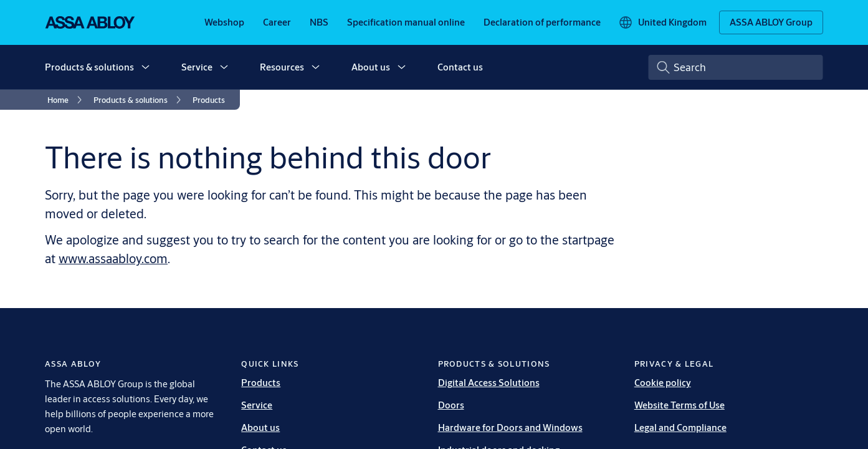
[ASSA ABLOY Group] (771, 22)
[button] (145, 67)
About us (371, 67)
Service (197, 67)
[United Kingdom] (662, 22)
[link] (224, 22)
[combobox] (736, 67)
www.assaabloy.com (113, 258)
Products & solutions (89, 67)
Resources (282, 67)
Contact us (460, 67)
